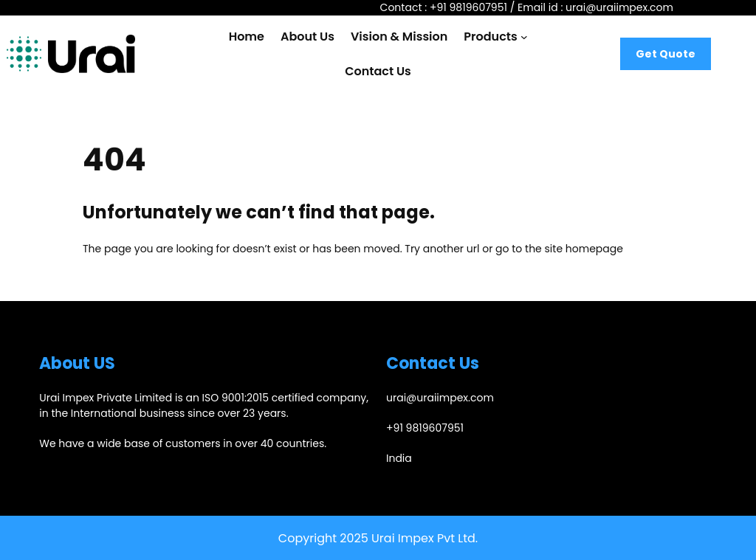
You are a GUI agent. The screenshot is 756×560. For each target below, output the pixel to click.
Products (490, 37)
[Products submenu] (524, 37)
